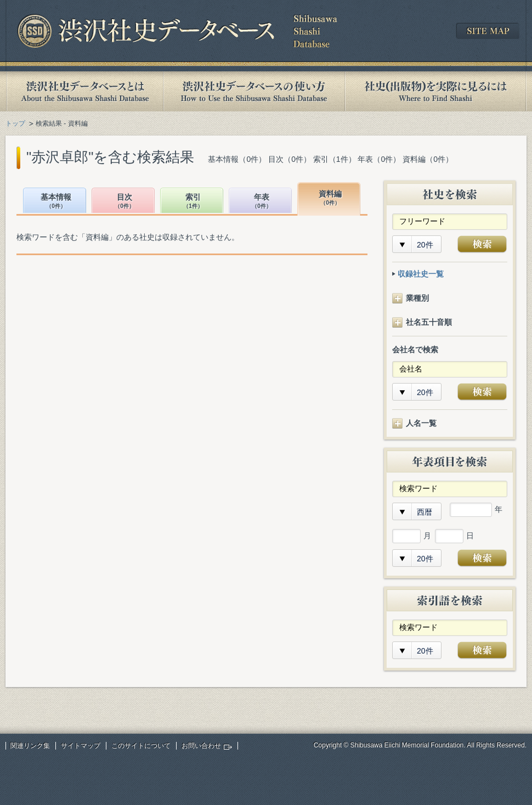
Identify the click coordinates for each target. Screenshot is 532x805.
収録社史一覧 (421, 274)
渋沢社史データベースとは (84, 91)
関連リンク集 (30, 746)
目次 (124, 202)
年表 (262, 202)
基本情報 (56, 202)
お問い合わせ (201, 746)
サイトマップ (81, 746)
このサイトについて (141, 746)
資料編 (330, 198)
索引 (193, 202)
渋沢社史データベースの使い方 (254, 91)
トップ (15, 123)
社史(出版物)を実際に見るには (435, 91)
